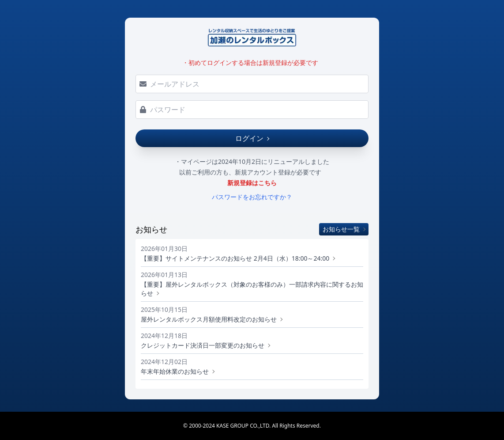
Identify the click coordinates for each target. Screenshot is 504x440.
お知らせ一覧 (344, 229)
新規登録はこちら (252, 183)
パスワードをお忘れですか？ (252, 197)
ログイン (252, 138)
